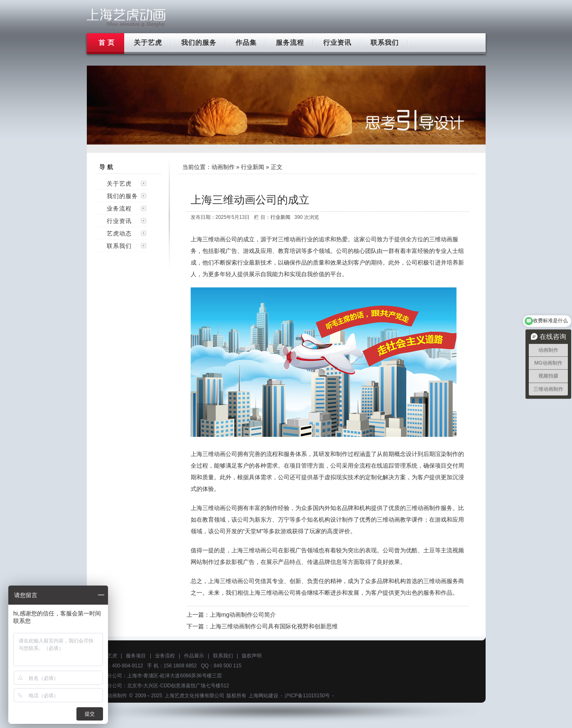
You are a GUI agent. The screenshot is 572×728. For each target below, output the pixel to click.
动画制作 (223, 167)
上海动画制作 (112, 696)
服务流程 (290, 43)
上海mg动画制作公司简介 (243, 615)
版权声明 (252, 656)
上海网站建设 (263, 696)
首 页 (107, 43)
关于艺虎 (148, 43)
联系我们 (385, 43)
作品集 (246, 43)
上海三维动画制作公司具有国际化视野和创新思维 (274, 626)
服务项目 (136, 656)
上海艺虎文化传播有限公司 (194, 696)
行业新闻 (253, 167)
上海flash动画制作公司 (126, 18)
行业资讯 (337, 43)
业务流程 (119, 208)
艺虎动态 (119, 233)
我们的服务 (199, 43)
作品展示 (194, 656)
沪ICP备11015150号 (307, 696)
